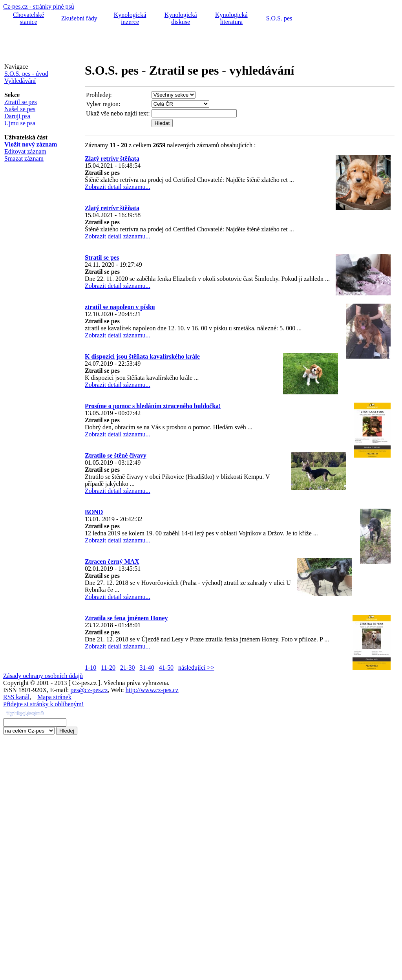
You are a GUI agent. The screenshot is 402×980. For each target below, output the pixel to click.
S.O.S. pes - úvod (26, 74)
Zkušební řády (79, 18)
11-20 (108, 668)
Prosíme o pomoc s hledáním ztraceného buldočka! (153, 406)
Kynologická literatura (231, 18)
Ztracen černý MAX (112, 561)
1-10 (90, 668)
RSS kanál (16, 697)
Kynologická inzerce (130, 18)
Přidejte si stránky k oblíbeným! (43, 704)
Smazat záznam (24, 158)
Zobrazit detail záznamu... (118, 187)
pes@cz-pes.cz (89, 690)
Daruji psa (17, 116)
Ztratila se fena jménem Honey (126, 618)
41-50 (166, 668)
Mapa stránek (54, 697)
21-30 (127, 668)
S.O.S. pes (279, 18)
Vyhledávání (20, 81)
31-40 (147, 668)
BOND (94, 512)
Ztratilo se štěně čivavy (116, 455)
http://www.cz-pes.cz (152, 690)
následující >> (196, 668)
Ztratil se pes (21, 102)
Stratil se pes (102, 257)
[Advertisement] (146, 44)
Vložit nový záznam (31, 144)
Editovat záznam (25, 151)
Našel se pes (20, 109)
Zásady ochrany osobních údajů (43, 676)
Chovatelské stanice (28, 18)
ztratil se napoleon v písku (120, 307)
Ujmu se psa (20, 123)
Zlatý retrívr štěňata (112, 158)
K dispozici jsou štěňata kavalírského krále (142, 356)
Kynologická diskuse (181, 18)
